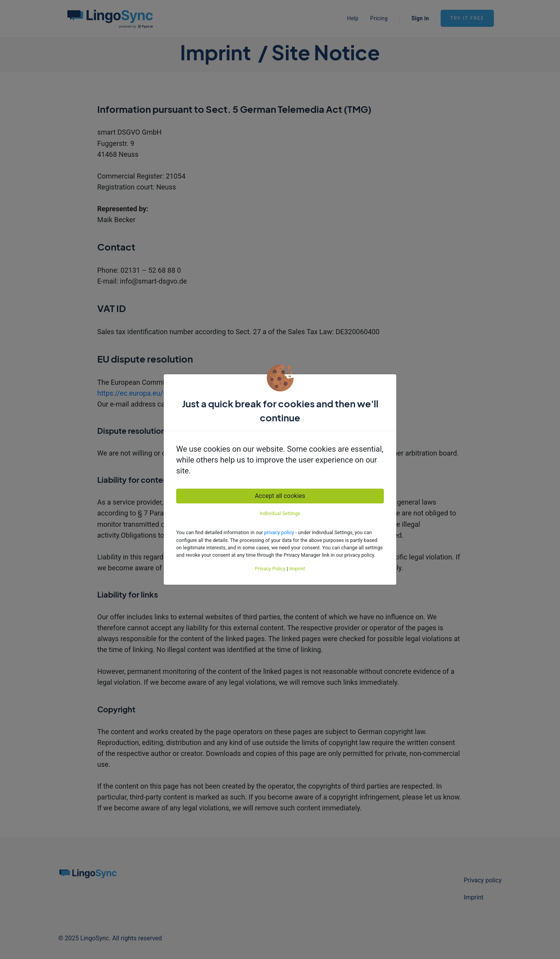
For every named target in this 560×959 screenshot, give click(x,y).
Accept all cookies (280, 496)
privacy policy (279, 532)
